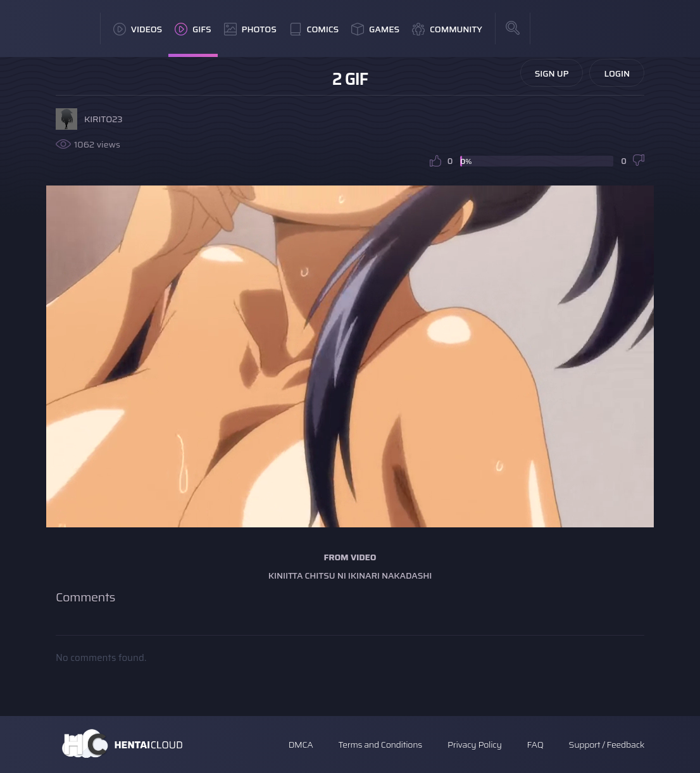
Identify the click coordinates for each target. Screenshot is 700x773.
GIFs (193, 29)
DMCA (301, 745)
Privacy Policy (475, 745)
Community (447, 29)
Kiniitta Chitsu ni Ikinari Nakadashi (350, 575)
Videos (138, 29)
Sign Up (552, 73)
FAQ (535, 745)
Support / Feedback (607, 745)
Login (617, 73)
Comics (314, 29)
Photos (250, 29)
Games (375, 29)
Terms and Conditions (380, 745)
